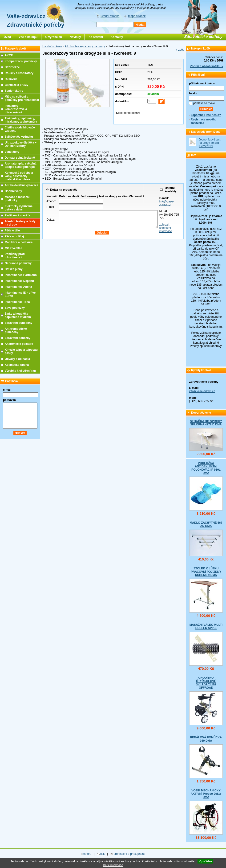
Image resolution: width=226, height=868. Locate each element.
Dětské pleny (14, 269)
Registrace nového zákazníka (204, 121)
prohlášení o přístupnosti (129, 854)
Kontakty (117, 37)
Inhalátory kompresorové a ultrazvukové (16, 109)
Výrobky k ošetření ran (20, 371)
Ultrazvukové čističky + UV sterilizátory (21, 144)
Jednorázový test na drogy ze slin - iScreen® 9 (210, 143)
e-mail (7, 390)
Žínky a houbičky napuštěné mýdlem (18, 315)
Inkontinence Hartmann (21, 275)
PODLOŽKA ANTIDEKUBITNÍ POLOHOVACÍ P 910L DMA (206, 468)
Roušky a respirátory (19, 73)
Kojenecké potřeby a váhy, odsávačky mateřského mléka (19, 176)
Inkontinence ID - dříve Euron (20, 294)
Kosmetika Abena (17, 365)
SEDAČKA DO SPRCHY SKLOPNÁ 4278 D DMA (206, 423)
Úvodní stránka (52, 46)
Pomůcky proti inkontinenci (15, 256)
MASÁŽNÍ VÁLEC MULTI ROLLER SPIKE (206, 626)
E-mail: (51, 207)
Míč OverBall (13, 248)
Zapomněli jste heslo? (206, 115)
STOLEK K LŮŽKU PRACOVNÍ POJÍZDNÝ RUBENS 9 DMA (206, 572)
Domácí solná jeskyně (20, 158)
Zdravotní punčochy (18, 323)
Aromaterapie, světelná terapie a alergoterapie (21, 165)
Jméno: (51, 201)
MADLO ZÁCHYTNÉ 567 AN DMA (206, 524)
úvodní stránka (110, 16)
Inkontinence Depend (19, 281)
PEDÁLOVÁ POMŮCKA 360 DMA (206, 739)
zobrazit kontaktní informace (166, 228)
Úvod (7, 37)
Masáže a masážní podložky (17, 199)
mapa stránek (137, 16)
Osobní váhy (13, 191)
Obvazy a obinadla (17, 359)
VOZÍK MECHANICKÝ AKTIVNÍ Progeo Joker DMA (206, 794)
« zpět (180, 50)
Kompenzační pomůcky (21, 61)
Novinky (75, 37)
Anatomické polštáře (19, 344)
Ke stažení (96, 37)
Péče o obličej (14, 236)
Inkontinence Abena (18, 287)
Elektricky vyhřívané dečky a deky (19, 208)
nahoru (87, 854)
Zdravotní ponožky (18, 338)
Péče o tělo (12, 230)
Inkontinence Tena (17, 302)
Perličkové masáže (18, 215)
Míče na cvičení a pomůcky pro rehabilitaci (22, 98)
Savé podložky (15, 308)
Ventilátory (12, 152)
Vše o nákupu (28, 37)
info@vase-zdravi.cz (167, 203)
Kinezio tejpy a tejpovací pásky (21, 351)
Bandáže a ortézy (16, 85)
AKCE (9, 55)
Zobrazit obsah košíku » (207, 66)
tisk (102, 854)
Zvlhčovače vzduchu (19, 137)
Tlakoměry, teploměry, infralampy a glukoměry (21, 120)
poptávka (9, 400)
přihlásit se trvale (204, 103)
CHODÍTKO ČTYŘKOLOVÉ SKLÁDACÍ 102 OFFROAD (206, 683)
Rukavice (11, 79)
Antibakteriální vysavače (22, 185)
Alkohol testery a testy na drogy (85, 46)
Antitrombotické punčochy (16, 330)
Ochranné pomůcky (18, 263)
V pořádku (205, 861)
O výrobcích (54, 37)
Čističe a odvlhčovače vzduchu (20, 129)
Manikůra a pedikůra (19, 242)
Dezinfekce (12, 67)
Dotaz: (50, 220)
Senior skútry (14, 91)
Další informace (113, 865)
